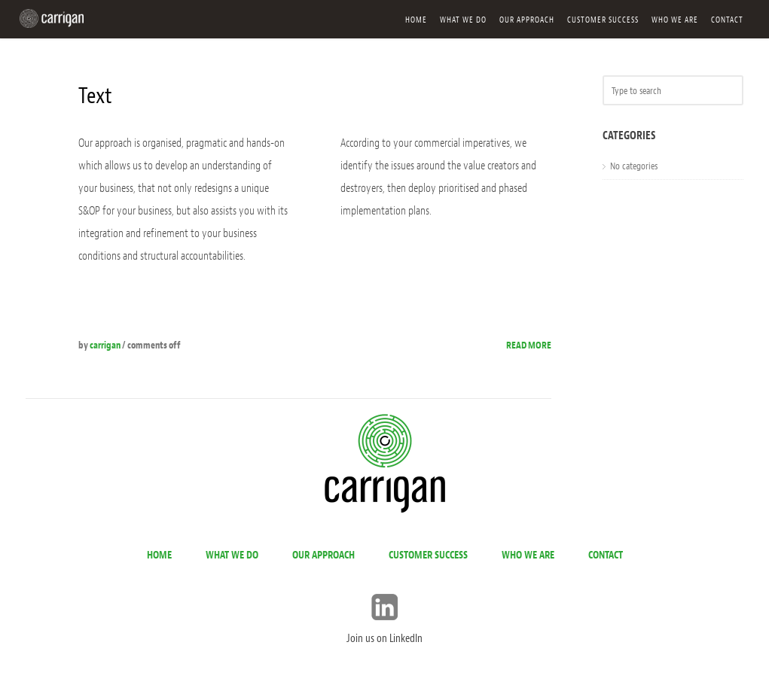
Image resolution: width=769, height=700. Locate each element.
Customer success (603, 20)
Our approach (527, 20)
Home (416, 20)
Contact (727, 20)
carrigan (105, 345)
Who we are (675, 20)
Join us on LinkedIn (384, 639)
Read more (529, 345)
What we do (463, 20)
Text (95, 96)
